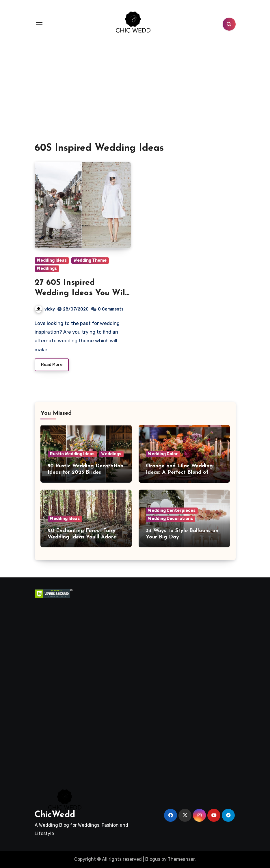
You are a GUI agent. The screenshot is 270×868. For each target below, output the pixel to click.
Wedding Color (163, 454)
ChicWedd (55, 815)
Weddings (47, 268)
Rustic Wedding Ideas (72, 454)
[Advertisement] (67, 685)
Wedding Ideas (52, 260)
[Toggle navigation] (39, 24)
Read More (52, 365)
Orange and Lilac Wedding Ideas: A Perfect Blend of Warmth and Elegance (179, 472)
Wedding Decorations (171, 519)
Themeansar (181, 859)
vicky (45, 309)
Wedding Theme (90, 260)
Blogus (153, 859)
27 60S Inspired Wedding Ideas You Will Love (81, 293)
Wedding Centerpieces (172, 511)
